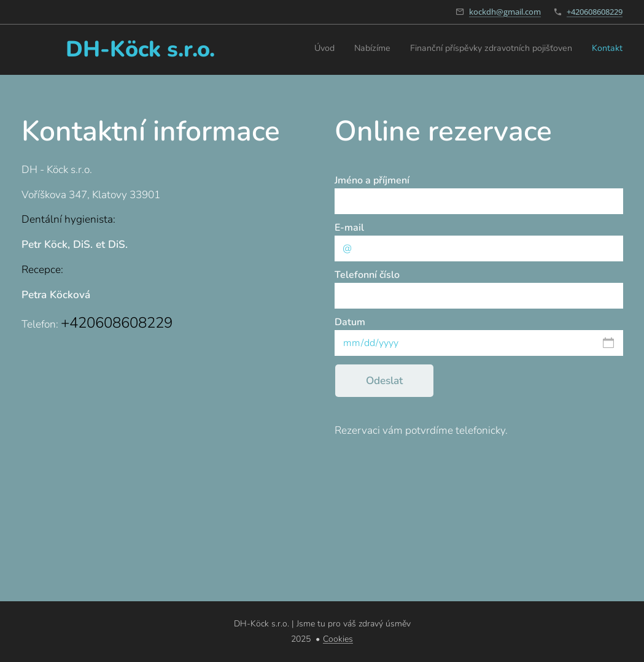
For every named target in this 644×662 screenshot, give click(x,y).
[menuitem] (567, 50)
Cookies (338, 639)
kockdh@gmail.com (505, 12)
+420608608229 (595, 12)
